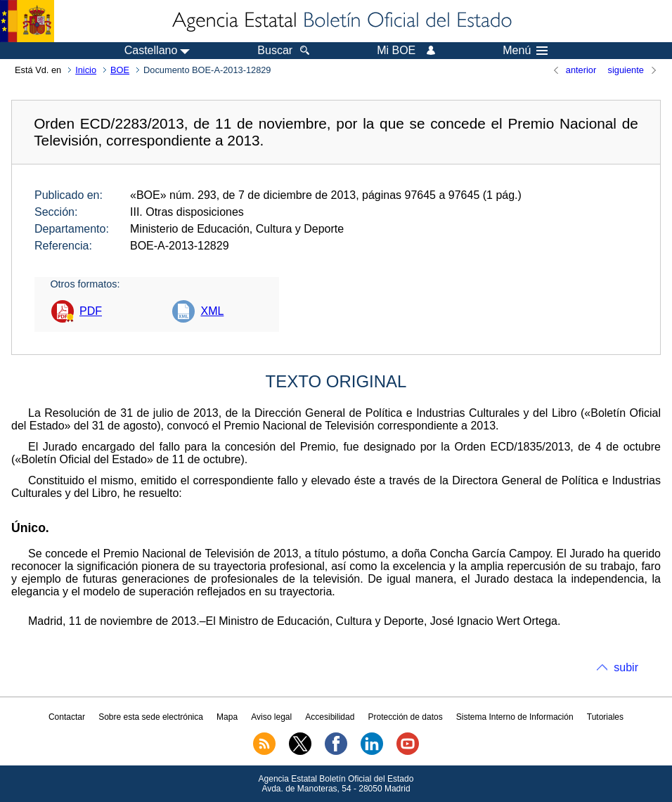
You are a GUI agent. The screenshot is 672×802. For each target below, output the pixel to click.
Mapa (227, 717)
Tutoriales (605, 717)
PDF (91, 311)
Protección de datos (406, 717)
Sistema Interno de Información (515, 717)
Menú (525, 51)
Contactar (67, 717)
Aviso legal (271, 717)
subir (626, 667)
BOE (120, 70)
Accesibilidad (330, 717)
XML (212, 311)
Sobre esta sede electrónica (151, 717)
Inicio (86, 70)
